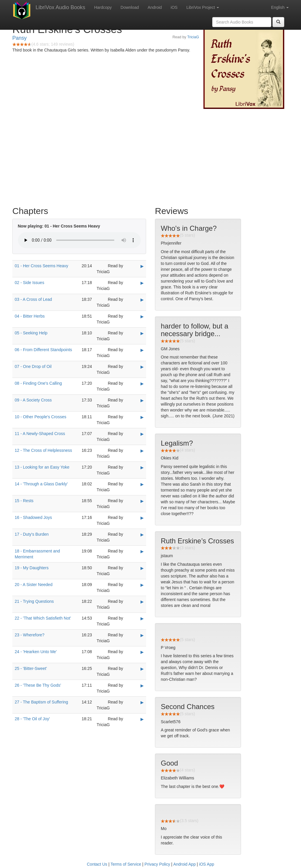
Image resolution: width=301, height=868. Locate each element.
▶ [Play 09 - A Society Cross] (142, 400)
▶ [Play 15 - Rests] (142, 501)
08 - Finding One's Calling (38, 383)
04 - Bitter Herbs (30, 316)
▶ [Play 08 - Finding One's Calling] (142, 384)
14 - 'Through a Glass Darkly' (41, 484)
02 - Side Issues (29, 283)
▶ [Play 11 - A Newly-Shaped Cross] (142, 434)
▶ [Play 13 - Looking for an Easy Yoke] (142, 467)
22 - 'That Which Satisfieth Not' (43, 618)
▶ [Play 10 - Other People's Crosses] (142, 417)
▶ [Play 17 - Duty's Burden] (142, 535)
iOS (174, 7)
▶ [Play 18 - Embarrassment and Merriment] (142, 551)
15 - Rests (24, 501)
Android (155, 7)
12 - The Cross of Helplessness (43, 450)
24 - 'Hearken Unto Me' (36, 652)
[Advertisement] (150, 156)
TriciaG (193, 37)
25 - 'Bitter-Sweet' (31, 668)
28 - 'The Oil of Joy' (32, 719)
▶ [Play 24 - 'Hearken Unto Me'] (142, 652)
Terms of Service (126, 864)
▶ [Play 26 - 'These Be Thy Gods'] (142, 686)
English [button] (280, 7)
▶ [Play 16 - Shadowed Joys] (142, 518)
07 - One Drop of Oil (33, 366)
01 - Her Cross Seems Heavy (41, 266)
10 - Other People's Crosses (40, 417)
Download (130, 7)
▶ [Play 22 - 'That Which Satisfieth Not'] (142, 618)
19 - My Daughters (32, 568)
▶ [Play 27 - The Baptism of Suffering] (142, 702)
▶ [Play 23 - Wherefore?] (142, 635)
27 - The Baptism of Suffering (41, 702)
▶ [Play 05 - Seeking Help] (142, 333)
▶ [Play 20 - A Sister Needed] (142, 585)
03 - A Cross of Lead (33, 299)
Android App (184, 864)
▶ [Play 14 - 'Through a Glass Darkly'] (142, 484)
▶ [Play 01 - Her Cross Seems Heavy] (142, 266)
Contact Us (97, 864)
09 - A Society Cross (33, 400)
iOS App (206, 864)
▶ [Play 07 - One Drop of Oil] (142, 367)
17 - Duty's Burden (32, 534)
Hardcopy (103, 7)
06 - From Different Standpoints (43, 350)
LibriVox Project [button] (203, 7)
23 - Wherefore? (30, 635)
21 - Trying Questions (34, 601)
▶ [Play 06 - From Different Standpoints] (142, 350)
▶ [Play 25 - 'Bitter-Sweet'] (142, 669)
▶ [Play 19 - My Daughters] (142, 568)
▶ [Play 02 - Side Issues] (142, 283)
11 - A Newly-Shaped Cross (40, 434)
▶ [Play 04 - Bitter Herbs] (142, 316)
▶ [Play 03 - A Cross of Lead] (142, 300)
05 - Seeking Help (31, 333)
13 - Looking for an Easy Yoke (42, 467)
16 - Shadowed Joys (33, 517)
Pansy (20, 38)
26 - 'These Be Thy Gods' (38, 685)
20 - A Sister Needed (34, 585)
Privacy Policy (157, 864)
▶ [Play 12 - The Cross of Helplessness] (142, 451)
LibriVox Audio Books (60, 7)
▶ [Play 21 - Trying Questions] (142, 602)
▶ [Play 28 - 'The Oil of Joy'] (142, 719)
